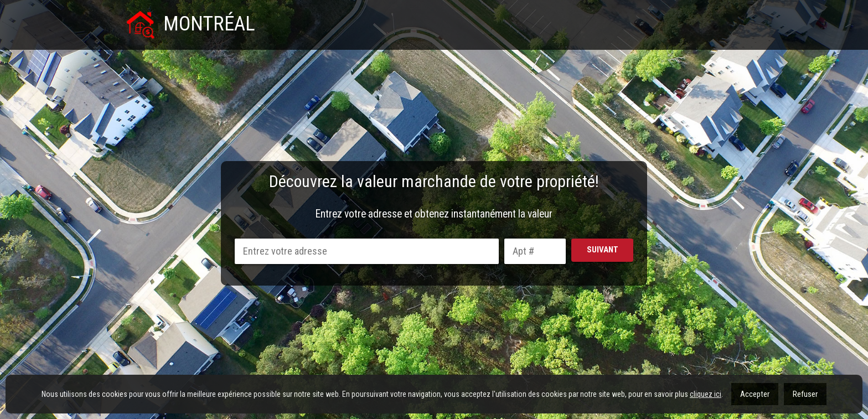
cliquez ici (706, 394)
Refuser (805, 394)
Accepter (755, 394)
